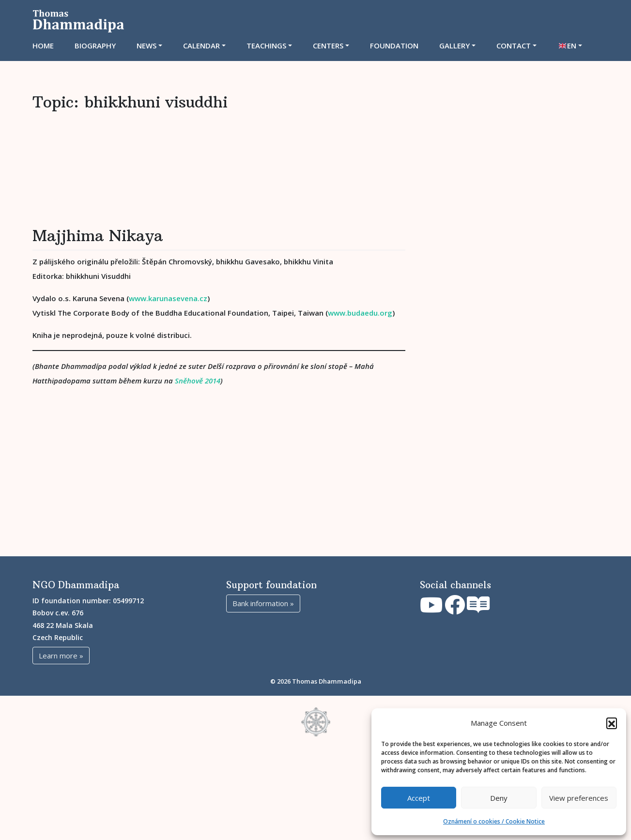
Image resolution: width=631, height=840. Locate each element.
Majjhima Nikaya (98, 282)
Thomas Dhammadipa (327, 773)
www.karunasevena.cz (168, 344)
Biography (95, 46)
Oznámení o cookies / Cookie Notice (494, 821)
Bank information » (263, 695)
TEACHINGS (266, 46)
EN (572, 46)
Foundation (394, 46)
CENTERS (328, 46)
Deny (499, 798)
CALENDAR (201, 46)
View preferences (579, 798)
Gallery (454, 46)
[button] (612, 723)
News (146, 46)
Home (43, 46)
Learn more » (61, 748)
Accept (419, 798)
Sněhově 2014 (198, 427)
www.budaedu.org (360, 359)
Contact (514, 46)
